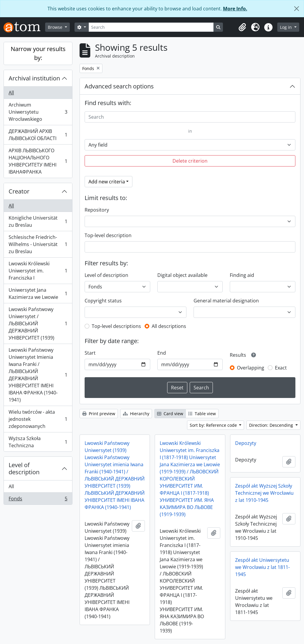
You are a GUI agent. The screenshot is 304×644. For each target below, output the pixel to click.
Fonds (38, 500)
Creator (19, 191)
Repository (97, 210)
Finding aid (242, 275)
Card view (170, 414)
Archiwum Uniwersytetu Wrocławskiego (38, 112)
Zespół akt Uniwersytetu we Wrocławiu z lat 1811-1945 (262, 567)
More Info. (235, 9)
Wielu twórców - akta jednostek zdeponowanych (38, 419)
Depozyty (246, 443)
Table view (202, 414)
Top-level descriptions (116, 326)
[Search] (151, 27)
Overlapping (251, 368)
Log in (286, 27)
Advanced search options (119, 86)
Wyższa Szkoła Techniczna (38, 442)
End (162, 353)
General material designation (226, 301)
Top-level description (108, 235)
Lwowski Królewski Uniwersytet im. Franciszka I (38, 271)
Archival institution (34, 78)
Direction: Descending (272, 425)
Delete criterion (190, 161)
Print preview (99, 414)
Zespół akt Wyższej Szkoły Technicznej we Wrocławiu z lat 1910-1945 (264, 493)
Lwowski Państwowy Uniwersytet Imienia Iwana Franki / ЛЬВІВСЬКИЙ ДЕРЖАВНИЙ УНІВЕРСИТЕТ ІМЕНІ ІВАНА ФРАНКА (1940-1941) (38, 375)
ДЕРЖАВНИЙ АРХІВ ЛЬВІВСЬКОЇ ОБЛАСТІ (38, 135)
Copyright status (103, 301)
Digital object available (182, 275)
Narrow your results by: (38, 53)
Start (90, 353)
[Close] (297, 9)
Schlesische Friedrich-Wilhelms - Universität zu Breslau (38, 244)
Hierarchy (136, 414)
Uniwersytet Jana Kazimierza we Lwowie (38, 294)
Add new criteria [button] (107, 182)
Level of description (24, 468)
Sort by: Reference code (214, 425)
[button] (242, 27)
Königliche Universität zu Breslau (38, 221)
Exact (281, 368)
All (11, 93)
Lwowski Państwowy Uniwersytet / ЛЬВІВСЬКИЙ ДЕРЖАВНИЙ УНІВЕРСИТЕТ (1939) (38, 323)
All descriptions (169, 326)
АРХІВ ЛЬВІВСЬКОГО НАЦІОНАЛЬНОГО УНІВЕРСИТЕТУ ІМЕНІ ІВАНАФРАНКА (38, 161)
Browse (56, 27)
